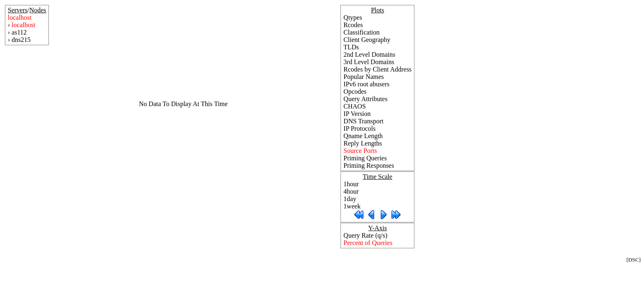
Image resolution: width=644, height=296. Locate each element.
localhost (20, 17)
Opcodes (355, 91)
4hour (351, 191)
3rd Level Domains (369, 62)
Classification (361, 32)
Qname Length (363, 136)
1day (350, 199)
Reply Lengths (363, 143)
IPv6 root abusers (366, 84)
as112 (19, 32)
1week (352, 206)
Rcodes (353, 25)
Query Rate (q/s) (365, 235)
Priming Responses (369, 165)
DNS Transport (363, 121)
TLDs (351, 47)
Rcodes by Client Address (377, 69)
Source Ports (360, 151)
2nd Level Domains (369, 54)
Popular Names (363, 77)
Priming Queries (365, 158)
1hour (351, 184)
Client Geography (367, 40)
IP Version (357, 114)
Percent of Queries (368, 243)
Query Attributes (365, 99)
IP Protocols (359, 128)
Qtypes (353, 17)
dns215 (21, 40)
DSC (634, 260)
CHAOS (354, 106)
